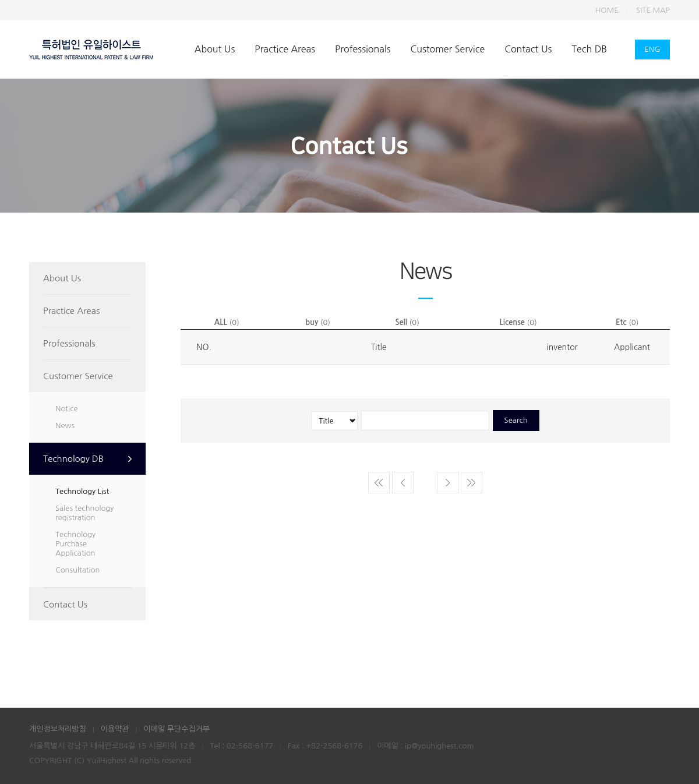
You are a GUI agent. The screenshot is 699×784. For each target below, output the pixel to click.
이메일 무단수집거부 (176, 729)
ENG (652, 49)
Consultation (77, 570)
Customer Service (448, 49)
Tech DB (589, 49)
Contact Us (528, 49)
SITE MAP (653, 10)
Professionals (363, 49)
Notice (67, 409)
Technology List (82, 491)
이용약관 (115, 729)
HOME (607, 10)
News (65, 425)
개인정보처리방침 (58, 729)
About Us (215, 49)
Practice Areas (285, 49)
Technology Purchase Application (75, 544)
